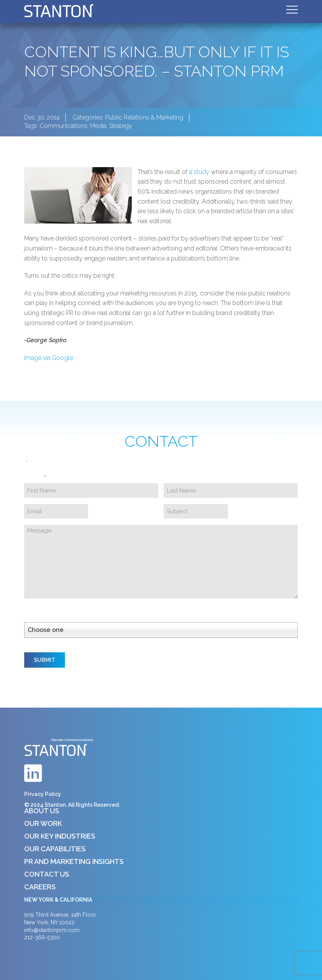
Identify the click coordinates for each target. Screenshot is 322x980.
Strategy (121, 126)
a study (199, 172)
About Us (42, 811)
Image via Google (49, 358)
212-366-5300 (42, 937)
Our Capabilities (55, 849)
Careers (40, 887)
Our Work (43, 823)
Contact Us (47, 874)
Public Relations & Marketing (144, 117)
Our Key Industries (60, 836)
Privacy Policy (43, 794)
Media (98, 126)
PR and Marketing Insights (74, 861)
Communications (63, 126)
